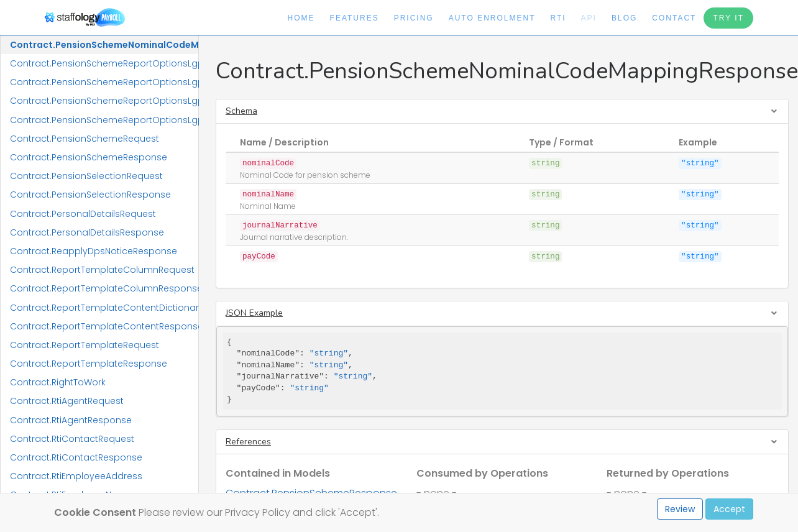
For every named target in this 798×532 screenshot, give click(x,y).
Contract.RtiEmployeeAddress (76, 476)
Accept (729, 509)
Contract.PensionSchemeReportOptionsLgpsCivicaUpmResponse (104, 82)
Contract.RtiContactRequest (72, 439)
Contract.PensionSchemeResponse (89, 157)
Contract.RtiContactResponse (76, 457)
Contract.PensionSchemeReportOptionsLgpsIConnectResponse (104, 120)
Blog (624, 18)
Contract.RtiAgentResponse (71, 420)
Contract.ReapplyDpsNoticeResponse (94, 251)
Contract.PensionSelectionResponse (90, 195)
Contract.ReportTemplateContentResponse (104, 326)
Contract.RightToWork (58, 382)
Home (301, 18)
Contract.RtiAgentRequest (67, 401)
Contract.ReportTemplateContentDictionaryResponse (104, 308)
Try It (728, 18)
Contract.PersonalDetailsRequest (83, 214)
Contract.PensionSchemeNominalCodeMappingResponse (104, 45)
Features (355, 18)
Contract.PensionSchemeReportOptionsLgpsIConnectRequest (104, 101)
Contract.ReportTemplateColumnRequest (102, 270)
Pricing (414, 18)
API (589, 18)
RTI (558, 18)
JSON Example (254, 313)
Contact (674, 18)
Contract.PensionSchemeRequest (85, 139)
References (248, 442)
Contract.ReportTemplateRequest (85, 345)
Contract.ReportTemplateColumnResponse (104, 288)
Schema (241, 111)
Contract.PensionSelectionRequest (86, 176)
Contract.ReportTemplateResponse (89, 364)
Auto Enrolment (492, 18)
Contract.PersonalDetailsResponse (87, 232)
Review (680, 509)
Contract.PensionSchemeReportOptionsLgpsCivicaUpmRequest (104, 63)
